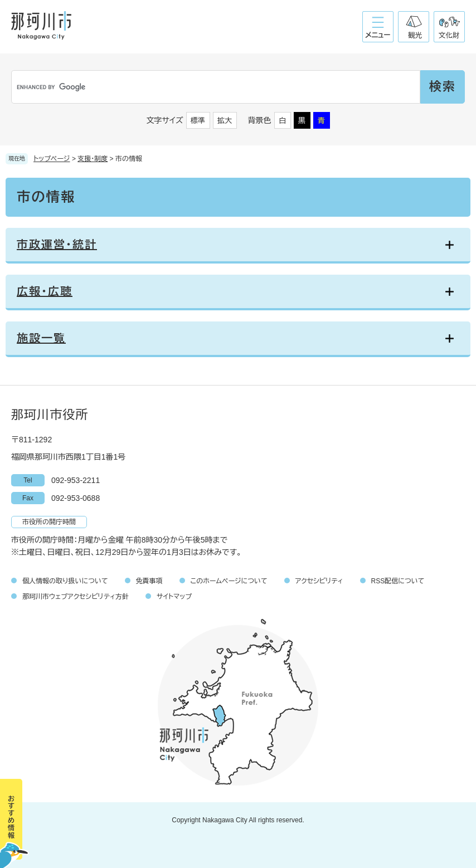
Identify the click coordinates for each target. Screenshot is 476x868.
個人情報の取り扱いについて (65, 581)
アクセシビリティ (319, 581)
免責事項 (149, 581)
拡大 (225, 121)
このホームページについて (229, 581)
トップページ (52, 159)
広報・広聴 (45, 291)
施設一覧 (41, 338)
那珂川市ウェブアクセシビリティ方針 (76, 597)
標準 (198, 121)
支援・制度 (93, 159)
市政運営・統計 (57, 245)
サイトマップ (174, 597)
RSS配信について (398, 581)
